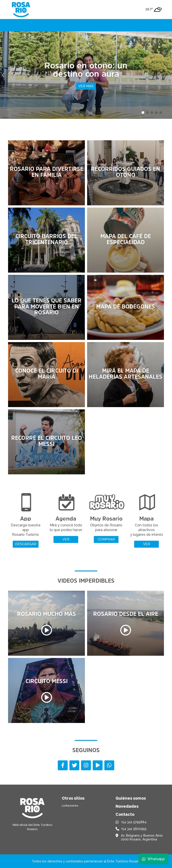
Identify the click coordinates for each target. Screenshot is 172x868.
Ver (66, 539)
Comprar (106, 539)
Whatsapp (153, 859)
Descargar (26, 544)
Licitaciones (70, 806)
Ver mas (86, 86)
